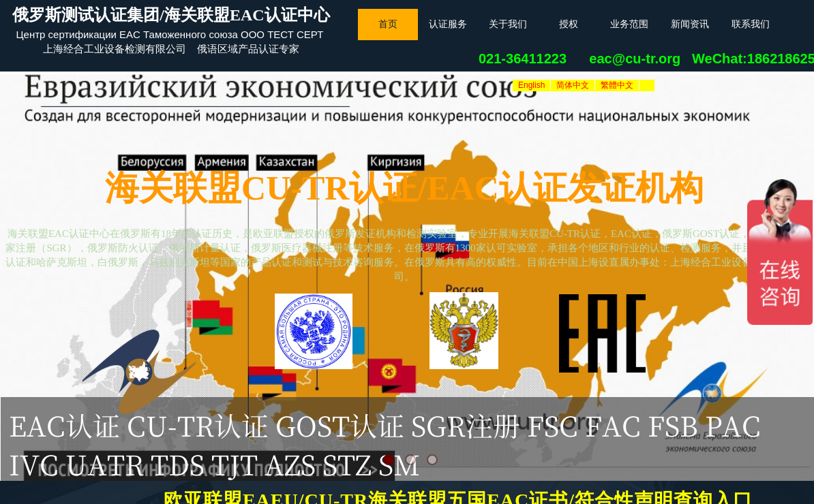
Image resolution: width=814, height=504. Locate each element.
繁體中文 (617, 85)
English (531, 85)
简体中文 (573, 85)
